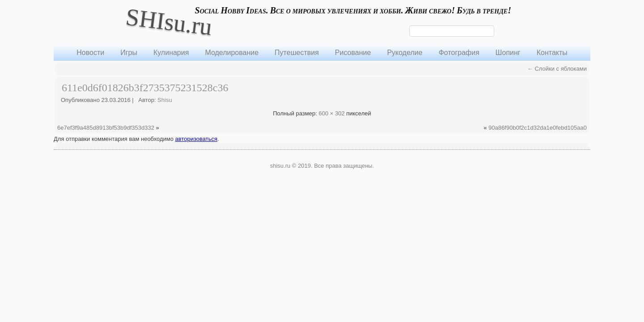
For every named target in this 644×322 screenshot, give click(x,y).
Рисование (353, 53)
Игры (129, 53)
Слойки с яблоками (557, 69)
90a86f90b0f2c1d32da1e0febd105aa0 (538, 128)
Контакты (552, 53)
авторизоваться (196, 139)
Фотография (459, 53)
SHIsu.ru (169, 22)
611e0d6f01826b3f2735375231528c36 (145, 88)
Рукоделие (405, 53)
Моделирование (232, 53)
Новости (90, 53)
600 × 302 (331, 113)
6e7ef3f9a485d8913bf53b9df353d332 (106, 128)
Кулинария (171, 53)
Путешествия (297, 53)
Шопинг (508, 53)
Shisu (165, 100)
